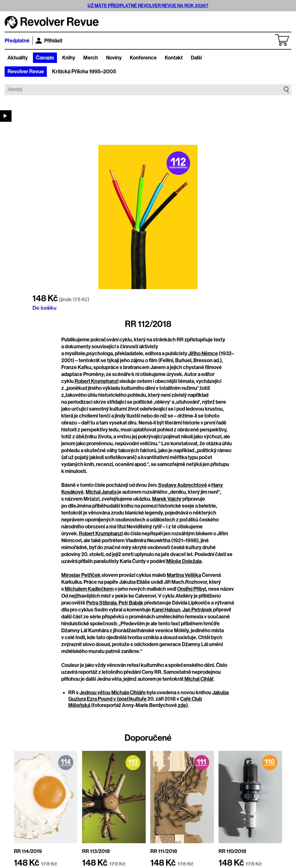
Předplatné (17, 41)
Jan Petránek (197, 610)
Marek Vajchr (167, 499)
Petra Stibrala (101, 603)
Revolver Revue (26, 72)
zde (182, 705)
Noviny (114, 58)
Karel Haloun (166, 610)
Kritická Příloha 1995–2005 (84, 72)
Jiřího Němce (203, 353)
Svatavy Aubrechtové (183, 485)
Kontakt (174, 58)
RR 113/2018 (96, 851)
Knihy (69, 58)
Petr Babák (131, 603)
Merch (91, 58)
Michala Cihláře (128, 693)
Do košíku (44, 308)
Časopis (45, 58)
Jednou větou (95, 693)
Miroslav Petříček (81, 575)
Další (196, 58)
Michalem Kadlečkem (89, 589)
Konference (143, 58)
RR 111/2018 (164, 851)
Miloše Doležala (184, 561)
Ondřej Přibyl (192, 589)
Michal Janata (101, 492)
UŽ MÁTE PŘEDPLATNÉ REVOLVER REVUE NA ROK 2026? (148, 6)
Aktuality (18, 58)
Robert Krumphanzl (97, 381)
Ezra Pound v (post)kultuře (117, 699)
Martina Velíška (184, 575)
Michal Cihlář (199, 679)
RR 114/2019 (28, 851)
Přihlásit (49, 41)
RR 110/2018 (232, 851)
